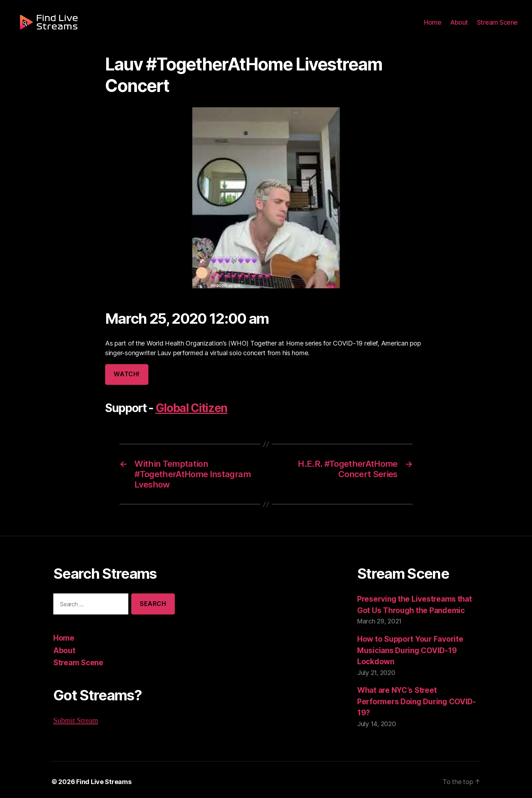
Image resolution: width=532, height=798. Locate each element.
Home (437, 26)
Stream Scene (498, 26)
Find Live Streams (100, 778)
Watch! (126, 374)
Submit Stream (76, 719)
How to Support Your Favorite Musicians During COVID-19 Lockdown (409, 649)
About (462, 26)
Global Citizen (189, 408)
